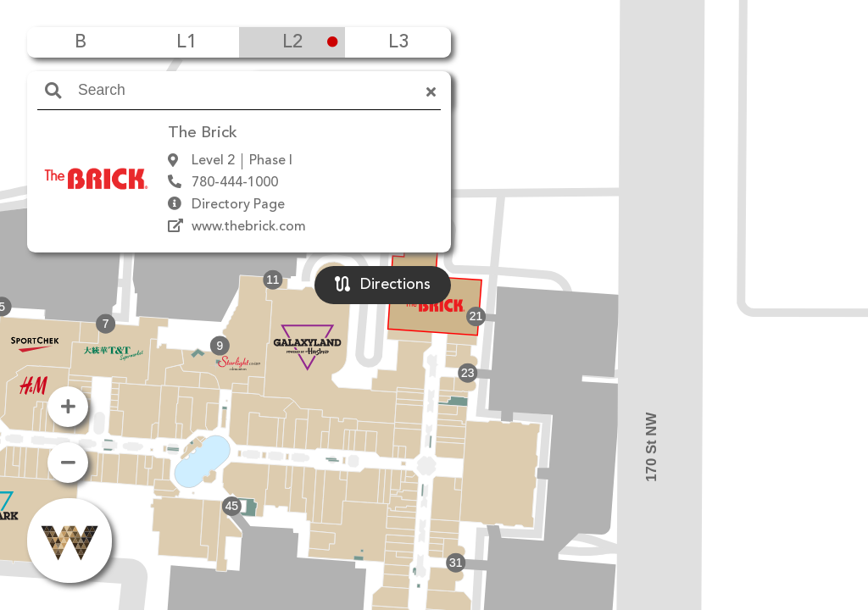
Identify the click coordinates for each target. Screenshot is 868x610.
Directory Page (238, 205)
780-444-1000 (235, 183)
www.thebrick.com (249, 227)
